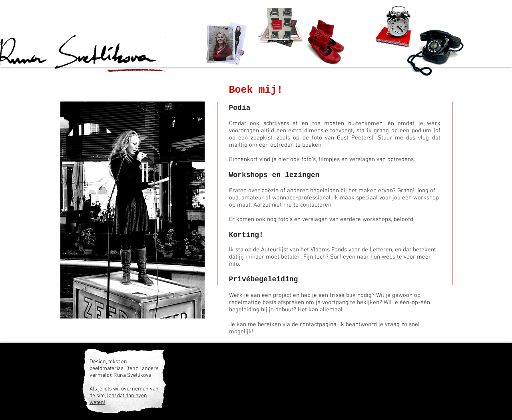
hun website (386, 257)
